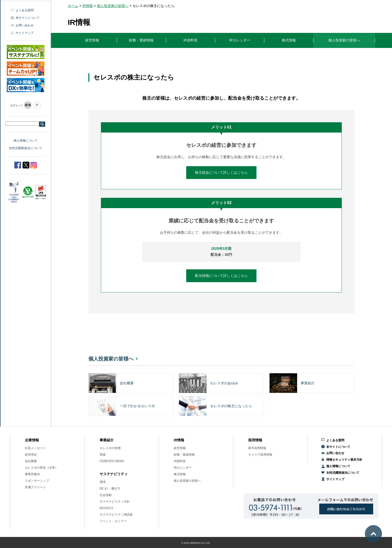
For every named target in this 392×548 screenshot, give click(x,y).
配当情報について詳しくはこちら (221, 276)
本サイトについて (28, 18)
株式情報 (180, 474)
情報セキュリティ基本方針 (344, 460)
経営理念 (31, 455)
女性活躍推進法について (26, 148)
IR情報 (88, 6)
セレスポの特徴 (110, 448)
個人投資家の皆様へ (113, 6)
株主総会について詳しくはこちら (221, 172)
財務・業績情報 (184, 455)
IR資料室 (180, 461)
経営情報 (180, 448)
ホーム (73, 6)
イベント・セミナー (113, 521)
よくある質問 (25, 10)
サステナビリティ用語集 (116, 515)
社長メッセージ (35, 448)
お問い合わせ (25, 25)
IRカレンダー (183, 468)
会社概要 (31, 461)
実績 (103, 455)
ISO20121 (106, 508)
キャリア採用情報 (260, 455)
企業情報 (32, 440)
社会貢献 (106, 495)
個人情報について (26, 141)
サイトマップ (25, 33)
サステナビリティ (114, 474)
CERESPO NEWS (112, 461)
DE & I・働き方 (110, 489)
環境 (103, 482)
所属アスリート (35, 487)
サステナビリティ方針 (115, 502)
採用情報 (255, 440)
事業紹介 (107, 440)
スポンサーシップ (37, 481)
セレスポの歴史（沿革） (41, 468)
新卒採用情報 (257, 448)
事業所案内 (32, 474)
